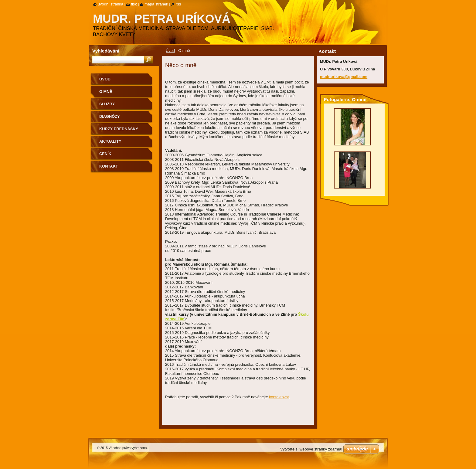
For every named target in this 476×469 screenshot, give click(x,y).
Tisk (134, 4)
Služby (107, 104)
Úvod (170, 51)
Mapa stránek (156, 4)
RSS (178, 4)
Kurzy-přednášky (119, 129)
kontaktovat (279, 397)
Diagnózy (110, 116)
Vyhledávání (106, 51)
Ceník (105, 154)
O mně (106, 92)
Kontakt (109, 166)
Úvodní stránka (110, 4)
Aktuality (110, 141)
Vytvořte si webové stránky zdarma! (311, 449)
